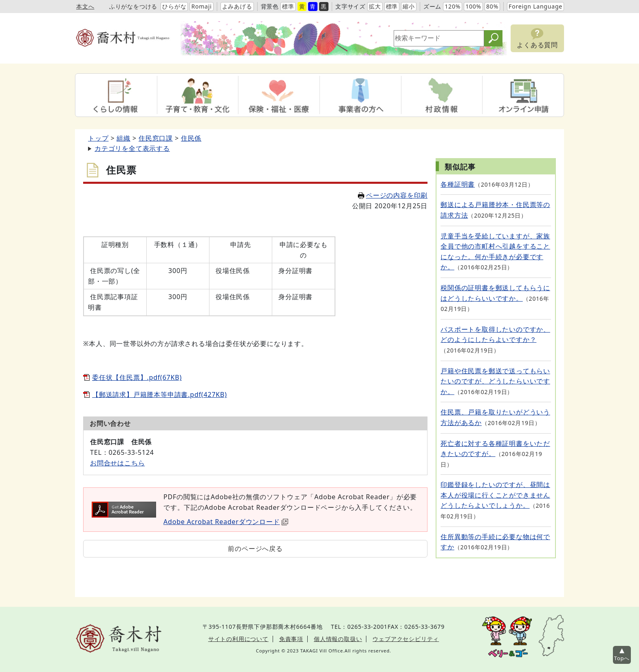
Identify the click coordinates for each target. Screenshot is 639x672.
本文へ (85, 6)
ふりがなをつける (133, 6)
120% (453, 6)
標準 (288, 6)
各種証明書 (458, 184)
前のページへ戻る (255, 549)
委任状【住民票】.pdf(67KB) (137, 377)
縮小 (409, 6)
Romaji (201, 6)
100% (473, 6)
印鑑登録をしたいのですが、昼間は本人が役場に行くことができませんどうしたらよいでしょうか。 (495, 495)
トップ (98, 138)
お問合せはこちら (117, 463)
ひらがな (174, 6)
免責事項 (291, 639)
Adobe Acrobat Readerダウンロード (226, 522)
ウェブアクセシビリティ (406, 639)
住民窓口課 (156, 138)
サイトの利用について (238, 639)
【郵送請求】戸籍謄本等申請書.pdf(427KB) (160, 394)
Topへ (622, 658)
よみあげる (237, 6)
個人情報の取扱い (338, 639)
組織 (123, 138)
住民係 (191, 138)
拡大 (375, 6)
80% (492, 6)
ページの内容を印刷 (393, 195)
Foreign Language (535, 6)
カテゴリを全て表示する (132, 148)
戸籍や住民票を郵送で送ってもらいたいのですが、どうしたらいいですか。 (495, 381)
